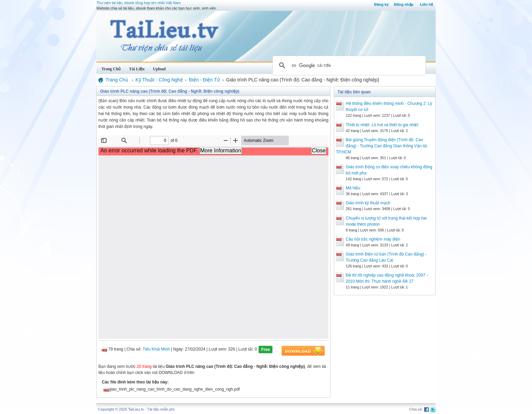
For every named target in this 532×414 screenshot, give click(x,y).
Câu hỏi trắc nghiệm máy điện (373, 239)
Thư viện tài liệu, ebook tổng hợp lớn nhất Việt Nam (139, 3)
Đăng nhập (404, 4)
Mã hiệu (353, 188)
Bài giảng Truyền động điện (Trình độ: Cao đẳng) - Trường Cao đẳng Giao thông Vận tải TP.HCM (382, 146)
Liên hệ (426, 4)
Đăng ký (382, 4)
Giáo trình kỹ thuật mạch (368, 203)
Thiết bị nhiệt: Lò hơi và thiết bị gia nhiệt (382, 125)
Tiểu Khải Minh (156, 349)
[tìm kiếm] (348, 65)
